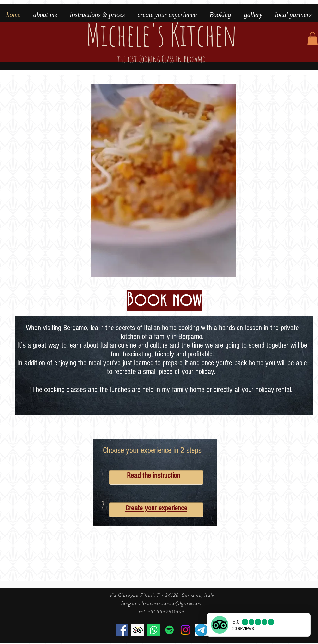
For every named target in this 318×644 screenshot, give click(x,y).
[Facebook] (122, 630)
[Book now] (164, 300)
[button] (312, 39)
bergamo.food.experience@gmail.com (162, 603)
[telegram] (201, 630)
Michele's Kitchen (161, 40)
